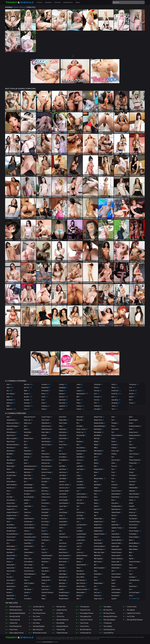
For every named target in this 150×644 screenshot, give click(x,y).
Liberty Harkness (83, 497)
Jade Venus (64, 472)
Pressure (115, 485)
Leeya (79, 475)
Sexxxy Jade (116, 562)
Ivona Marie (63, 457)
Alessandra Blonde (13, 445)
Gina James (46, 571)
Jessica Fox (63, 519)
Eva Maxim (46, 534)
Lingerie (80, 391)
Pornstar (98, 397)
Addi (9, 417)
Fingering (46, 406)
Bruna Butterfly (30, 497)
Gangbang (63, 388)
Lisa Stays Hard (82, 525)
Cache (27, 503)
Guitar (44, 596)
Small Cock (116, 391)
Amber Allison (11, 482)
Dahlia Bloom (46, 423)
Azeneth (10, 589)
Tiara (131, 451)
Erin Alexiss (46, 515)
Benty (26, 460)
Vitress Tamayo (135, 531)
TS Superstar (108, 623)
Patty (114, 438)
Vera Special (133, 519)
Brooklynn (28, 494)
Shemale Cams (68, 2)
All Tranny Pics (108, 610)
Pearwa (115, 448)
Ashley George (12, 549)
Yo (131, 571)
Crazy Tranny (14, 630)
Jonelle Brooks (65, 537)
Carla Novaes (29, 522)
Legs (79, 388)
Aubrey (10, 562)
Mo (96, 475)
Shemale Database (39, 626)
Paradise (115, 423)
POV (97, 403)
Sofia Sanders (116, 592)
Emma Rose (46, 503)
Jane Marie (63, 475)
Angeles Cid (11, 509)
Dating (78, 2)
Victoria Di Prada (135, 522)
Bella (26, 448)
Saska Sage (116, 546)
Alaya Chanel (11, 442)
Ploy (114, 469)
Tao (131, 442)
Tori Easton (133, 475)
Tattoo (115, 406)
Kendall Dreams (65, 592)
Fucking (63, 384)
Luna (79, 549)
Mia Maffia (98, 435)
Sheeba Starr (116, 568)
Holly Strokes (64, 438)
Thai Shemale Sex (85, 633)
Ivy (60, 463)
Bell (26, 445)
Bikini (27, 391)
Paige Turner (99, 599)
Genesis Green (46, 559)
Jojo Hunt (62, 534)
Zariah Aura (133, 586)
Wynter (132, 559)
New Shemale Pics (86, 630)
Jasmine (63, 482)
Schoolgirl (98, 409)
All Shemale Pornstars (40, 633)
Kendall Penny (64, 596)
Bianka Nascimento (31, 466)
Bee (26, 442)
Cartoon (27, 531)
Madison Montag (82, 556)
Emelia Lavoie (46, 497)
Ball (26, 426)
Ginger (44, 574)
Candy (27, 515)
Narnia (97, 512)
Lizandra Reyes (82, 534)
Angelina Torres (13, 515)
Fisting (44, 409)
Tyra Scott (133, 482)
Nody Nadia (98, 574)
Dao (44, 448)
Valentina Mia (134, 488)
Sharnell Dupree (117, 565)
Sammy (115, 515)
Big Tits (28, 388)
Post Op (97, 400)
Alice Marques (11, 460)
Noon (97, 580)
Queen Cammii (117, 491)
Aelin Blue (11, 429)
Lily (78, 509)
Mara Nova (80, 571)
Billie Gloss (28, 472)
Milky (96, 448)
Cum (27, 409)
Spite (131, 417)
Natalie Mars (99, 528)
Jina (61, 531)
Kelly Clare (63, 583)
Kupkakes (80, 454)
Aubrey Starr (11, 568)
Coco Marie (28, 599)
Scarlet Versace (117, 552)
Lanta (79, 463)
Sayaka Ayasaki (117, 549)
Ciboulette (28, 577)
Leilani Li (80, 478)
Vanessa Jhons (134, 497)
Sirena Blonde (116, 577)
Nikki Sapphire (99, 559)
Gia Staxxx (46, 562)
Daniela (44, 435)
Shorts (114, 384)
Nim (96, 565)
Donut (44, 475)
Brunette (28, 403)
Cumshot (46, 384)
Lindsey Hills (81, 519)
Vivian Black (133, 534)
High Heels (63, 400)
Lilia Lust (80, 500)
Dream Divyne (47, 478)
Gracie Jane (46, 586)
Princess (115, 488)
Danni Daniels (47, 442)
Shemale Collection (62, 626)
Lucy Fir (79, 546)
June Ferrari (63, 543)
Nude (79, 400)
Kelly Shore (63, 586)
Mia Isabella (99, 432)
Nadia (97, 488)
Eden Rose (46, 488)
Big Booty (11, 409)
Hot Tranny (60, 613)
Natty (97, 537)
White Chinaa (134, 546)
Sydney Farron (134, 432)
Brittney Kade (29, 488)
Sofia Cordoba (116, 589)
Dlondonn (45, 469)
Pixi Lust (115, 466)
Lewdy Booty (81, 488)
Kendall (62, 589)
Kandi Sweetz (64, 552)
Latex (62, 409)
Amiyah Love (11, 488)
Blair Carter (28, 475)
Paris (114, 426)
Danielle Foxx (46, 438)
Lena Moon (80, 485)
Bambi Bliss (28, 432)
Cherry (27, 556)
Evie (43, 543)
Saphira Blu (116, 525)
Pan (113, 420)
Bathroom (11, 403)
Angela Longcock (12, 506)
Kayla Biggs (63, 574)
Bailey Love (28, 423)
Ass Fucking (11, 394)
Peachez (115, 445)
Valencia (132, 485)
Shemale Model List (62, 620)
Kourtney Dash (82, 451)
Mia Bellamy (99, 429)
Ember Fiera (46, 494)
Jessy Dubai (64, 525)
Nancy (97, 500)
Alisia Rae (10, 463)
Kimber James (82, 429)
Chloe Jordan (29, 565)
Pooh (114, 475)
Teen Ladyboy (108, 626)
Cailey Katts (29, 506)
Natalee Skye (99, 519)
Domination (46, 391)
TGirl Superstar (85, 607)
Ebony (45, 394)
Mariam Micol (82, 586)
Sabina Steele (117, 512)
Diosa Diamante (47, 466)
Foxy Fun (45, 552)
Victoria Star (133, 528)
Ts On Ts (133, 391)
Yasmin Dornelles (135, 562)
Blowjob (28, 397)
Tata (131, 445)
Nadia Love (98, 491)
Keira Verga (64, 580)
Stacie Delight (134, 420)
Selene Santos (117, 556)
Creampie (28, 406)
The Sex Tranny (132, 607)
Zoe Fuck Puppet (135, 592)
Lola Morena (81, 537)
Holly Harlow (64, 432)
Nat (96, 515)
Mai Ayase (80, 559)
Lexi (79, 491)
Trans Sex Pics (84, 626)
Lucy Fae (80, 543)
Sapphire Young (118, 528)
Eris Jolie (45, 519)
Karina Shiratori (65, 559)
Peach (114, 442)
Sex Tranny (36, 623)
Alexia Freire (11, 451)
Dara (43, 451)
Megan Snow (99, 420)
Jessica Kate (63, 522)
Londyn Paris (81, 540)
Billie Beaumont (29, 469)
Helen (62, 426)
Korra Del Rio (81, 448)
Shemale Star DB (15, 616)
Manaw (80, 562)
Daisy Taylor (46, 432)
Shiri (114, 571)
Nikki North (98, 556)
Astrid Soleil (11, 559)
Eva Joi (45, 528)
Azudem (10, 592)
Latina (80, 384)
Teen (114, 409)
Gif (43, 565)
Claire (27, 586)
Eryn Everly (45, 525)
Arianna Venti (11, 537)
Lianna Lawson (82, 494)
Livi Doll (80, 528)
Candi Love (28, 512)
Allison (10, 469)
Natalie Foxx (99, 525)
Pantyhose (98, 384)
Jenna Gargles (64, 500)
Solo (115, 397)
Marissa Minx (81, 592)
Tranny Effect (37, 620)
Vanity (131, 503)
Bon (26, 482)
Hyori (61, 448)
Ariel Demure (11, 540)
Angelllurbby (11, 519)
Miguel (97, 445)
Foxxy (45, 549)
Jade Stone (63, 469)
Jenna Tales (64, 506)
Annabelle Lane (12, 528)
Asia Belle (10, 552)
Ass (9, 391)
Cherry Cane (28, 559)
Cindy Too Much (29, 583)
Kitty (79, 445)
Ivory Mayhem (64, 460)
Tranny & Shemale (47, 642)
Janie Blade (63, 478)
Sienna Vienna (116, 574)
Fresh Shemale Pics (15, 626)
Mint (96, 466)
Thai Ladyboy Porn (86, 616)
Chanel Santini (29, 546)
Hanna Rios (63, 417)
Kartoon (62, 565)
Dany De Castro (47, 445)
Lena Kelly (81, 482)
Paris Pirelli (115, 429)
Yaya (131, 565)
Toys (132, 388)
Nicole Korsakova (100, 546)
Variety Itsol (133, 509)
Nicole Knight (98, 543)
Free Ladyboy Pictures (87, 613)
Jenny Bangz (64, 512)
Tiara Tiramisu (134, 454)
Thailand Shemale (62, 633)
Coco (26, 596)
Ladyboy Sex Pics (62, 610)
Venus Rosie (133, 515)
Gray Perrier (46, 589)
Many (79, 568)
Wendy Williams (135, 543)
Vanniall (132, 506)
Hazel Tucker (63, 423)
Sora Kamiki (116, 596)
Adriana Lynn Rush (13, 423)
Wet (131, 400)
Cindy (27, 580)
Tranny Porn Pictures (86, 620)
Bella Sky (28, 457)
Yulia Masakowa (134, 580)
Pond (114, 472)
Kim (78, 423)
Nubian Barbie (99, 583)
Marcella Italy (81, 574)
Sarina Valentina (118, 540)
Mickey (97, 442)
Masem (80, 596)
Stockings (116, 403)
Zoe (131, 589)
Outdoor (80, 406)
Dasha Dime (46, 454)
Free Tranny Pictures (39, 613)
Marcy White (81, 577)
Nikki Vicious (99, 562)
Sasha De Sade (117, 543)
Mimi (96, 457)
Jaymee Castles (64, 491)
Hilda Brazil (63, 429)
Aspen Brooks (12, 556)
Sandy (114, 522)
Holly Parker (64, 435)
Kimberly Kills (81, 435)
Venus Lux (133, 512)
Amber (10, 478)
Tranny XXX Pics (108, 633)
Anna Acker (11, 525)
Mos (96, 482)
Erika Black (46, 512)
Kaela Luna (63, 546)
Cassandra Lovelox (30, 537)
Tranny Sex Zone (85, 610)
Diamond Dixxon (47, 460)
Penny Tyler (116, 451)
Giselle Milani (46, 577)
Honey (62, 442)
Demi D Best (46, 457)
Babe (9, 397)
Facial (45, 397)
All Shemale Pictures (16, 610)
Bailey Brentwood (30, 417)
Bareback (11, 400)
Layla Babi (81, 466)
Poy (114, 482)
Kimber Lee (81, 432)
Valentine (133, 491)
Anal (9, 384)
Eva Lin (45, 531)
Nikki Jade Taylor (100, 552)
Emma (44, 500)
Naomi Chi (98, 509)
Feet (44, 400)
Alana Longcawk (12, 438)
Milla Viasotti (99, 451)
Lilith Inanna (81, 503)
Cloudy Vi (28, 592)
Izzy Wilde (63, 466)
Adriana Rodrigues (13, 426)
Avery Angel (11, 580)
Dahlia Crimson (47, 426)
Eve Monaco (46, 540)
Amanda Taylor (12, 475)
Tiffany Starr (134, 463)
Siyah (114, 580)
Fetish (44, 403)
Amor (9, 491)
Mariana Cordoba (83, 589)
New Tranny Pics (38, 630)
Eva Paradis (46, 537)
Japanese (63, 406)
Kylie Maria (81, 457)
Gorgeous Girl (46, 580)
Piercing (98, 391)
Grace (44, 583)
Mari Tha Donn (82, 583)
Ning (96, 571)
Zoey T (132, 596)
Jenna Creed (64, 497)
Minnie (97, 463)
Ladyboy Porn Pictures (134, 613)
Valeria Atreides (135, 494)
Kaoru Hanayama (65, 556)
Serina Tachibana (118, 559)
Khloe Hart (81, 417)
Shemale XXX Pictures (110, 616)
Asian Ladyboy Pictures (17, 633)
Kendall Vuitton (64, 599)
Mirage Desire (99, 469)
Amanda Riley (12, 472)
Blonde (27, 394)
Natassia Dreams (101, 534)
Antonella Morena (13, 534)
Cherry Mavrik (29, 562)
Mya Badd (98, 485)
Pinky (114, 463)
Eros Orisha (46, 522)
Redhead (98, 406)
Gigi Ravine (46, 568)
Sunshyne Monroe (135, 426)
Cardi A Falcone (30, 519)
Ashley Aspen (12, 546)
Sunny (131, 423)
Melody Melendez (100, 426)
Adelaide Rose (12, 420)
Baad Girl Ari (11, 596)
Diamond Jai (46, 463)
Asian (10, 388)
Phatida (114, 454)
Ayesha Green (11, 586)
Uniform (133, 394)
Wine (131, 552)
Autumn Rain (11, 571)
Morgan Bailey (100, 478)
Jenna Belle (63, 494)
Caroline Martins (30, 528)
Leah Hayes (81, 469)
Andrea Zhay (11, 503)
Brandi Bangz (29, 485)
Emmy (44, 506)
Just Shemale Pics (39, 607)
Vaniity (132, 500)
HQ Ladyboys (131, 610)
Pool (97, 394)
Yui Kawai (133, 577)
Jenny (62, 509)
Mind (96, 460)
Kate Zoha (63, 571)
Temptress (133, 448)
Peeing (97, 388)
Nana (96, 497)
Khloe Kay (80, 420)
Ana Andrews (12, 500)
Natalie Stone (99, 531)
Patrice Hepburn (117, 435)
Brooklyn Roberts (30, 491)
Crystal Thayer (47, 417)
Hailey (44, 599)
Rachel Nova (116, 497)
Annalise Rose (11, 531)
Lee (79, 472)
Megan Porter (99, 417)
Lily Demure (81, 512)
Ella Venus (46, 491)
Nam (96, 494)
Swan (132, 429)
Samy (114, 519)
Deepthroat (46, 388)
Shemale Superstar (15, 607)
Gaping (62, 391)
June (61, 540)
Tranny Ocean (84, 623)
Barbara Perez (29, 438)
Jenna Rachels (64, 503)
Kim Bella (80, 426)
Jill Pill (62, 528)
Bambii (27, 435)
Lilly (78, 506)
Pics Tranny (36, 616)
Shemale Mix (60, 623)
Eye (44, 546)
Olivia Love (98, 596)
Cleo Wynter (29, 589)
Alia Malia (10, 454)
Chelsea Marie (29, 552)
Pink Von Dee (116, 460)
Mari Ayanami (82, 580)
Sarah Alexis (116, 534)
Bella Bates (28, 451)
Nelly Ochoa (99, 540)
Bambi (27, 429)
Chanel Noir (28, 543)
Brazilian (28, 400)
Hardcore (63, 397)
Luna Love (81, 552)
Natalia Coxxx (99, 522)
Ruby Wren (115, 503)
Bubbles (27, 500)
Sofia (114, 586)
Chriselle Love (29, 568)
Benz (27, 463)
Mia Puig (97, 438)
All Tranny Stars (38, 610)
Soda (114, 583)
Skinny (115, 388)
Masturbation (82, 394)
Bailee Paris (11, 599)
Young (132, 403)
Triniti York (133, 478)
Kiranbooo (80, 442)
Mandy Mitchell (82, 565)
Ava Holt (10, 577)
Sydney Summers (135, 435)
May (79, 599)
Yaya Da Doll (133, 568)
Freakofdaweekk (48, 556)
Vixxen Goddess (135, 537)
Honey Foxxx (64, 445)
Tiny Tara (133, 469)
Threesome (134, 384)
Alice (9, 457)
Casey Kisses (29, 534)
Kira (78, 438)
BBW (9, 406)
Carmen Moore (30, 525)
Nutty (97, 589)
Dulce (44, 485)
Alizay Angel (11, 466)
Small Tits (116, 394)
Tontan (132, 472)
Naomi (97, 506)
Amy (9, 494)
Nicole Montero (100, 549)
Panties (80, 409)
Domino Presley (47, 472)
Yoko (131, 574)
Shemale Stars (61, 607)
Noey (96, 577)
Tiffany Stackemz (135, 460)
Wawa (132, 540)
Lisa (79, 522)
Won (131, 556)
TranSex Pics (13, 623)
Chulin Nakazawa (30, 574)
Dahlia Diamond (47, 429)
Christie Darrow (29, 571)
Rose (114, 500)
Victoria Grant (134, 525)
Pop (114, 478)
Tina (131, 466)
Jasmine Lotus (64, 488)
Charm (27, 549)
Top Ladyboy (107, 607)
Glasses (62, 394)
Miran (97, 472)
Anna (9, 522)
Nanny (97, 503)
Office (79, 403)
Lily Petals (80, 515)
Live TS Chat (131, 616)
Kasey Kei (63, 568)
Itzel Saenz (63, 454)
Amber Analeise (12, 485)
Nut (96, 586)
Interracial (63, 403)
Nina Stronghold (100, 568)
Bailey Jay (28, 420)
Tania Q (133, 438)
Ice (61, 451)
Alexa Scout (11, 448)
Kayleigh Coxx (64, 577)
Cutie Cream (46, 420)
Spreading (116, 400)
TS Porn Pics (60, 616)
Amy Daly (10, 497)
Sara (114, 531)
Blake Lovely (29, 478)
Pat (113, 432)
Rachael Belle (117, 494)
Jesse (62, 515)
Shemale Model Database (17, 613)
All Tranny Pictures (109, 613)
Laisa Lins (80, 460)
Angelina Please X (13, 512)
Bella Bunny (28, 454)
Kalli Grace (63, 549)
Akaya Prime (11, 435)
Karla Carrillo (64, 562)
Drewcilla (45, 482)
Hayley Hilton (64, 420)
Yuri (131, 583)
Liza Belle (80, 531)
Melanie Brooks (100, 423)
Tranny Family (61, 630)
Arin (9, 543)
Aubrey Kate (11, 565)
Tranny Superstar (15, 620)
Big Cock (28, 384)
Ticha (132, 457)
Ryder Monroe (117, 509)
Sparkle (114, 599)
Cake (26, 509)
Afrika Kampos (12, 432)
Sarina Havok (116, 537)
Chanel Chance (30, 540)
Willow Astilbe (134, 549)
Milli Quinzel (98, 454)
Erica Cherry (46, 509)
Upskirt (132, 397)
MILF (79, 397)
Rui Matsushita (117, 506)
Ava (9, 574)
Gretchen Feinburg (48, 592)
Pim (113, 457)
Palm (114, 417)
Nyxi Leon (98, 592)
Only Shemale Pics (109, 630)
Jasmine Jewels (65, 485)
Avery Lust (11, 583)
